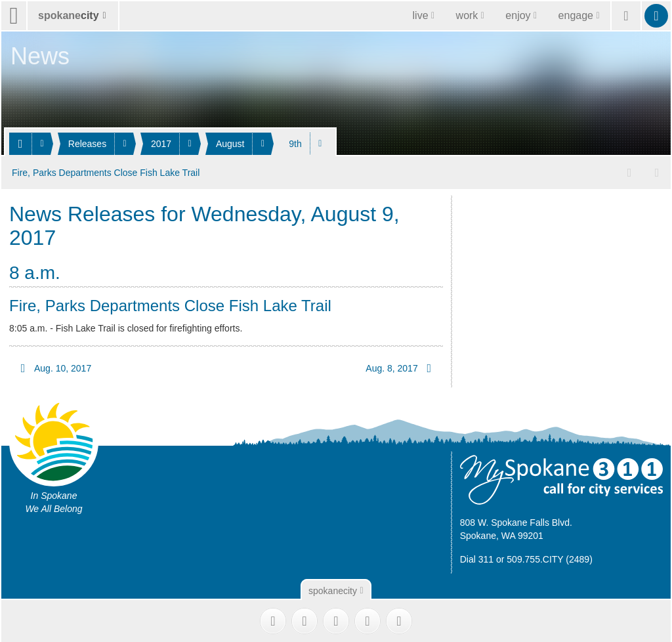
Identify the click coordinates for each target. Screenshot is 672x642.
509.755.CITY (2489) (550, 558)
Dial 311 (477, 558)
